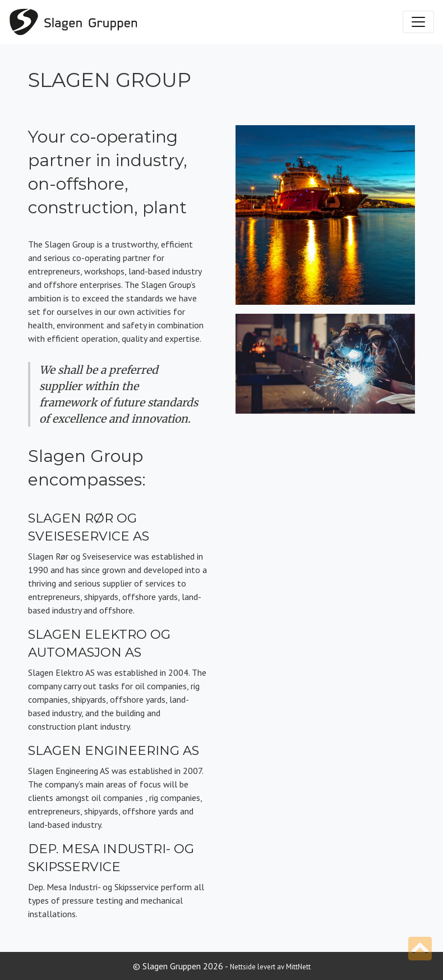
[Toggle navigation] (418, 22)
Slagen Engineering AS (114, 750)
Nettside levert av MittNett (270, 967)
